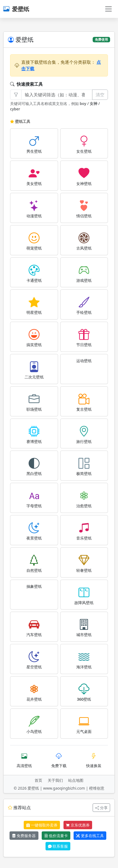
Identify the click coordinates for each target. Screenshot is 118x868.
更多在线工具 (90, 836)
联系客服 (58, 846)
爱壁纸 (16, 9)
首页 (38, 780)
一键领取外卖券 (42, 825)
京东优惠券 (78, 825)
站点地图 (76, 780)
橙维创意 (97, 788)
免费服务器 (24, 836)
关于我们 (55, 780)
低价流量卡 (56, 836)
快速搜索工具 (26, 84)
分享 (101, 808)
